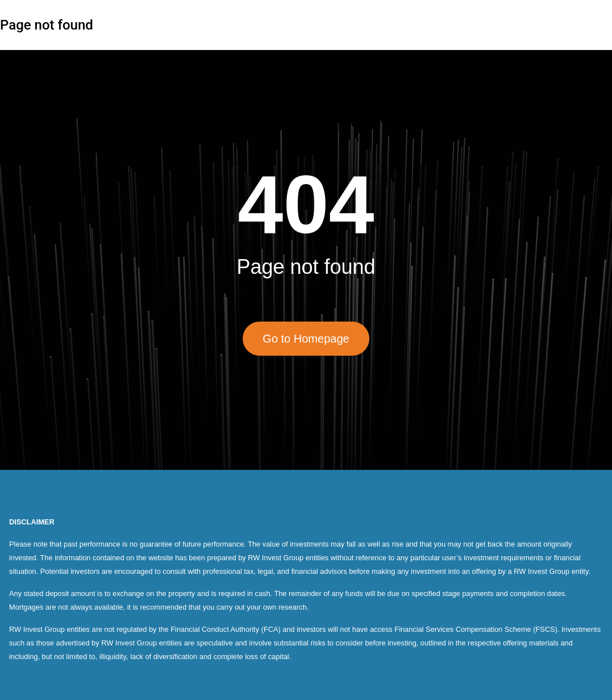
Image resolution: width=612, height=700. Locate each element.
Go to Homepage (306, 339)
